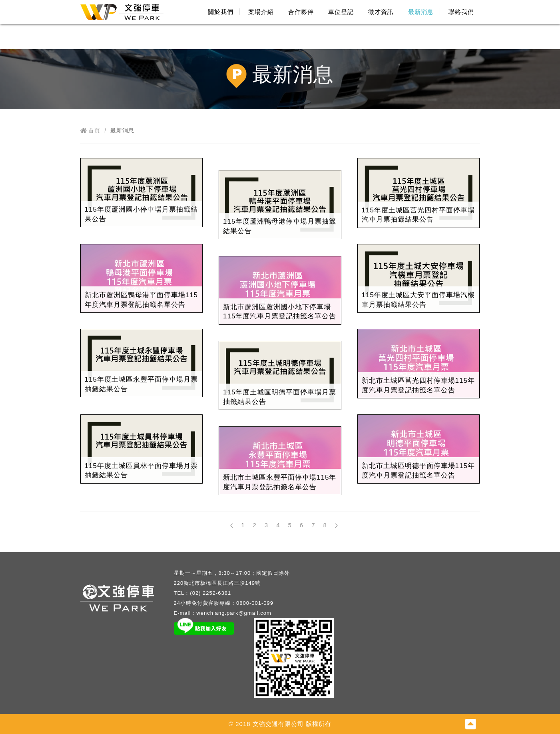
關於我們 (221, 12)
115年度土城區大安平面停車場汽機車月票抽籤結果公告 (418, 300)
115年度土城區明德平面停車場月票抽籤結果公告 (280, 397)
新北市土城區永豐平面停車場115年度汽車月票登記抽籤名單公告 (280, 482)
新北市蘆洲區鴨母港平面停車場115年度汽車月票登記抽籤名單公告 (141, 300)
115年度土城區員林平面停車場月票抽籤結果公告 (141, 471)
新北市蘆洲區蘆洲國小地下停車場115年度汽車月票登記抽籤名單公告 (280, 312)
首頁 (91, 130)
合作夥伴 (301, 12)
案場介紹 (261, 12)
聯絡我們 (461, 12)
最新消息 (421, 12)
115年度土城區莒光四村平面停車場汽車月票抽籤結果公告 (418, 215)
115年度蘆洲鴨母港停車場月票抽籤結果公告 (280, 226)
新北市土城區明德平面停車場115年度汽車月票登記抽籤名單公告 (418, 471)
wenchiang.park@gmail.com (234, 613)
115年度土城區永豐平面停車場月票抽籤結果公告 (141, 384)
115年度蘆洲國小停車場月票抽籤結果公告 (141, 214)
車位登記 (341, 12)
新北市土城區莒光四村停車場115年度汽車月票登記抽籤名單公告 (418, 385)
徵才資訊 (381, 12)
